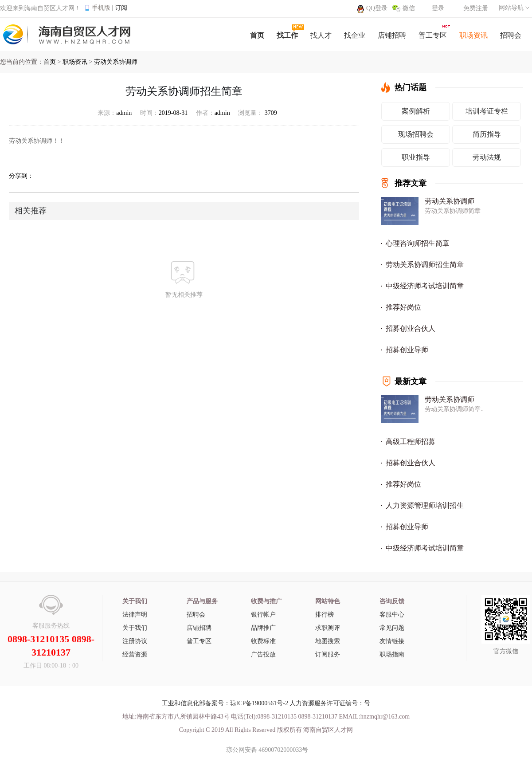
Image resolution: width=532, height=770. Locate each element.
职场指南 (392, 654)
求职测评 (328, 628)
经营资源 (135, 654)
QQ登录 (377, 8)
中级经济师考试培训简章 (425, 286)
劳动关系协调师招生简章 (425, 265)
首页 (50, 62)
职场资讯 (75, 62)
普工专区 (199, 641)
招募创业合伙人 (411, 328)
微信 (409, 8)
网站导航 (511, 8)
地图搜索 (328, 641)
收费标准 (263, 641)
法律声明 (135, 615)
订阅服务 (328, 654)
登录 (438, 8)
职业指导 (416, 157)
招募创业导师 (407, 350)
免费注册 (476, 8)
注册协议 (135, 641)
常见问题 (392, 628)
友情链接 (392, 641)
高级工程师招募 (411, 442)
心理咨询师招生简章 (418, 243)
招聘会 (196, 615)
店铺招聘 (199, 628)
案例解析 (416, 111)
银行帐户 (263, 615)
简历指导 (487, 134)
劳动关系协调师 (116, 62)
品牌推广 (263, 628)
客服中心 (392, 615)
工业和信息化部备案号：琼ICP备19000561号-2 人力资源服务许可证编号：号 (266, 703)
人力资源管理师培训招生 (425, 505)
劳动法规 (487, 157)
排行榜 (325, 615)
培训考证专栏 (487, 111)
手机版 (101, 8)
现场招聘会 (416, 134)
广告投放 (263, 654)
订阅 (121, 8)
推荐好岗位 (403, 307)
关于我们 (135, 628)
